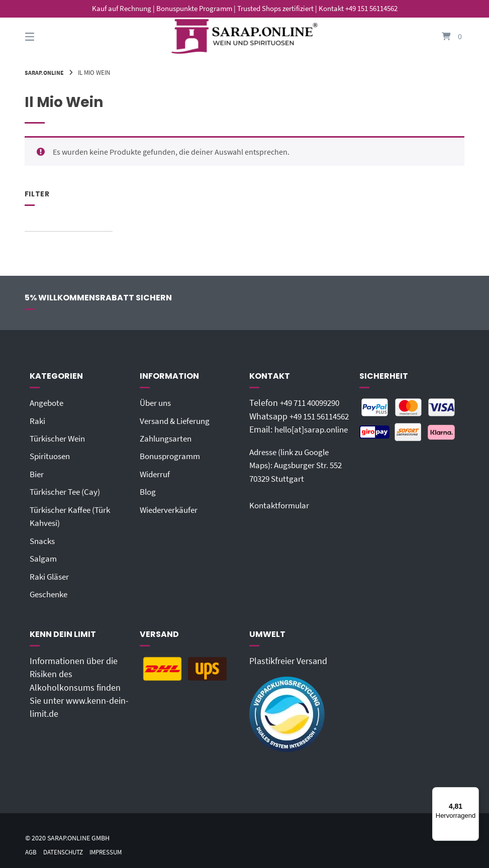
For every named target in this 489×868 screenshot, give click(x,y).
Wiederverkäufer (171, 509)
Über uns (157, 403)
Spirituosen (52, 456)
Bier (37, 474)
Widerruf (156, 474)
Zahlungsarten (168, 438)
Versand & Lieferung (178, 420)
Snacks (43, 540)
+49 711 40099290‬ (314, 403)
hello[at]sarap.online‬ (289, 456)
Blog (149, 491)
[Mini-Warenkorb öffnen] (442, 36)
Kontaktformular (281, 545)
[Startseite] (245, 36)
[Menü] (473, 793)
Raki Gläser (51, 575)
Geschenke (51, 593)
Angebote (48, 403)
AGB (31, 851)
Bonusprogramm (172, 456)
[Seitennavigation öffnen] (47, 36)
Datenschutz (66, 851)
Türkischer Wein (60, 438)
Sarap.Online (46, 72)
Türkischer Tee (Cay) (68, 491)
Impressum (113, 851)
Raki (38, 420)
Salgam (44, 558)
